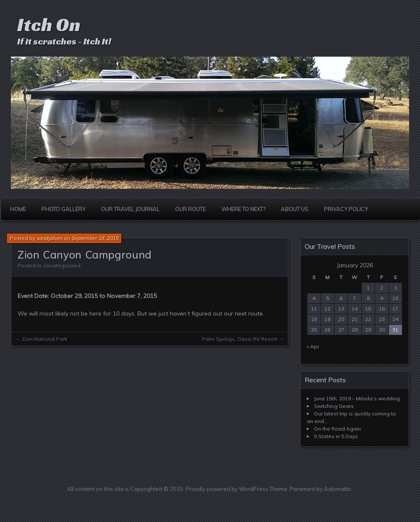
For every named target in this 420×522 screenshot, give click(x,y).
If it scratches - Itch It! (64, 41)
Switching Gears (334, 406)
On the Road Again (337, 429)
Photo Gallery (64, 209)
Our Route (191, 209)
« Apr (313, 346)
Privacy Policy (346, 209)
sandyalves (49, 238)
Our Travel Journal (130, 209)
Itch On (49, 25)
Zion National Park (44, 339)
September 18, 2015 (95, 238)
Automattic (338, 489)
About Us (295, 209)
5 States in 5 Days (336, 436)
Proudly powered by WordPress (227, 489)
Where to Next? (243, 209)
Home (18, 209)
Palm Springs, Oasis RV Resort (240, 339)
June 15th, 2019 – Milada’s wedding (357, 398)
